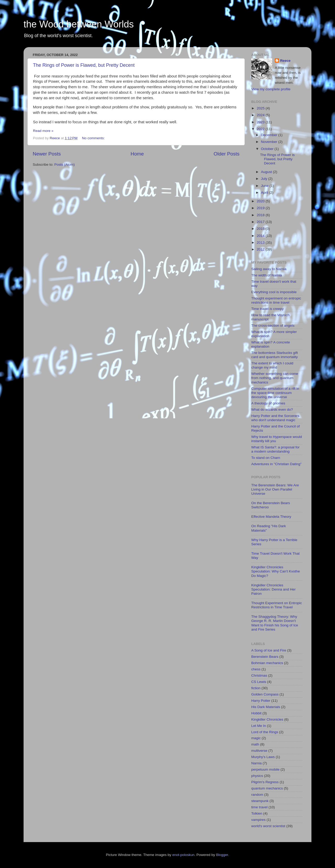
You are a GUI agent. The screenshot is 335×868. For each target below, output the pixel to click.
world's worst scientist (268, 826)
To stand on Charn (266, 458)
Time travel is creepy (267, 309)
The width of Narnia (267, 275)
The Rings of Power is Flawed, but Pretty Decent (84, 65)
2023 (261, 122)
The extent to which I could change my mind (272, 365)
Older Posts (227, 154)
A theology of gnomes (268, 403)
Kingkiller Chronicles (267, 719)
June (265, 186)
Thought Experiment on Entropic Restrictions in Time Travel (277, 605)
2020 (261, 201)
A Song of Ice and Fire (269, 650)
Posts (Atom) (65, 165)
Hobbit (256, 713)
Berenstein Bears (265, 657)
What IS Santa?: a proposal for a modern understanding (275, 449)
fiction (256, 688)
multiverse (259, 751)
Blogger (222, 855)
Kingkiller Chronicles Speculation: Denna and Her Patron (273, 589)
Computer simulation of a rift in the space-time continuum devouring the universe (275, 393)
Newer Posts (47, 154)
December (270, 135)
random (257, 795)
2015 (261, 229)
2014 (261, 236)
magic (256, 738)
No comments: (94, 138)
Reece (285, 61)
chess (256, 669)
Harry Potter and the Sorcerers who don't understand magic (275, 418)
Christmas (259, 675)
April (265, 193)
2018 (261, 215)
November (270, 142)
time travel (259, 807)
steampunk (260, 801)
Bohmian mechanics (267, 663)
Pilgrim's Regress (265, 782)
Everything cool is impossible (274, 292)
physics (257, 776)
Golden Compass (265, 694)
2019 (261, 208)
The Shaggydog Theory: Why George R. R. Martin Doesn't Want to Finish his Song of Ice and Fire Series (275, 623)
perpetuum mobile (265, 769)
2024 (261, 115)
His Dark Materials (266, 707)
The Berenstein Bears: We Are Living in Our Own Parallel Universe (275, 489)
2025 (261, 108)
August (267, 172)
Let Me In (259, 726)
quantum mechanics (267, 788)
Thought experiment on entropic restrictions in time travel (276, 300)
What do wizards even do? (272, 410)
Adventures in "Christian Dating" (276, 464)
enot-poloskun (183, 855)
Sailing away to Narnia (269, 269)
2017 (261, 222)
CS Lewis (259, 682)
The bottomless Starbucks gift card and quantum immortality (275, 355)
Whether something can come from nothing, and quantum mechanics (275, 378)
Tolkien (257, 813)
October (268, 149)
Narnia (256, 763)
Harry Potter (261, 701)
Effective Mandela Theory (271, 517)
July (265, 179)
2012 (261, 249)
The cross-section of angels (273, 325)
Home (137, 154)
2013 (261, 243)
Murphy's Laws (263, 757)
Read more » (43, 131)
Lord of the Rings (265, 732)
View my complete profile (271, 89)
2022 (261, 129)
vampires (258, 820)
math (255, 744)
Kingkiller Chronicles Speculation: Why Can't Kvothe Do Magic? (276, 571)
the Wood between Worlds (79, 24)
